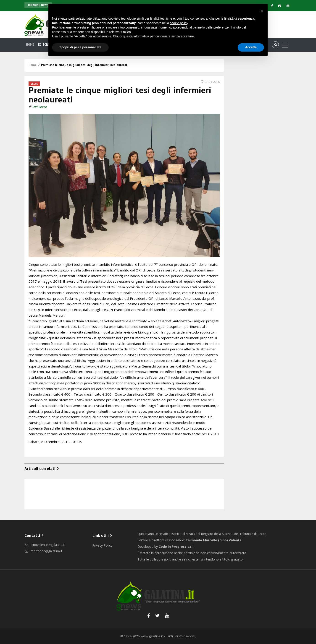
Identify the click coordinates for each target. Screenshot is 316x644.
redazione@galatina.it (43, 551)
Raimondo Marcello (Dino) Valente (214, 540)
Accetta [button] (251, 47)
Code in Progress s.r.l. (176, 546)
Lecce (34, 84)
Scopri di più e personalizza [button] (80, 47)
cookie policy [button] (179, 23)
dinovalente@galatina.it (45, 545)
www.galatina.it (152, 636)
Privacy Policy (102, 545)
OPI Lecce (39, 107)
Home (31, 45)
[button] (262, 11)
